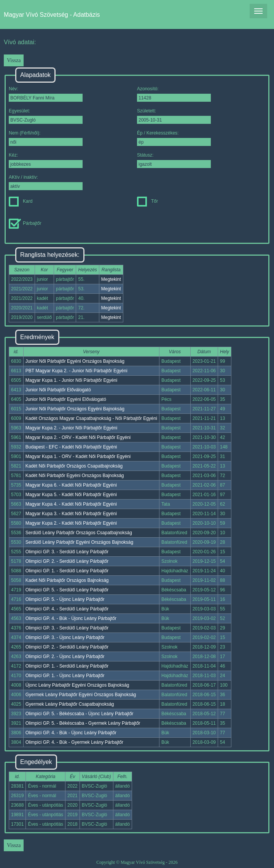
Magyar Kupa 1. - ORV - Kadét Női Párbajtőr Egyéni (78, 456)
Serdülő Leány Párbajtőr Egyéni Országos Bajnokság (80, 542)
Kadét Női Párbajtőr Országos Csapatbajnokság (74, 466)
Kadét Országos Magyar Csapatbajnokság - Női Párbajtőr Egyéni (91, 418)
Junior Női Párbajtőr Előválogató (58, 390)
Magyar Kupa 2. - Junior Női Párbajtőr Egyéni (71, 428)
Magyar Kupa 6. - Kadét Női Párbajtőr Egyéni (71, 485)
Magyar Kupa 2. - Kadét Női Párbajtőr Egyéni (71, 523)
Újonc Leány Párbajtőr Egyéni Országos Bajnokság (77, 685)
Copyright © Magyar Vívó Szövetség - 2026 (137, 862)
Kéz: (46, 160)
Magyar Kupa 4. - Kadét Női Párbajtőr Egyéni (71, 504)
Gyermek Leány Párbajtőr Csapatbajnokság (70, 704)
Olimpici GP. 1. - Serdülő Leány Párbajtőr (67, 571)
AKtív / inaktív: (46, 182)
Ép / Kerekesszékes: (174, 138)
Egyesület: (46, 116)
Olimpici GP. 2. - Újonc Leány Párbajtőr (65, 657)
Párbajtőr (25, 223)
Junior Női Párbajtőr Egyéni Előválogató (66, 399)
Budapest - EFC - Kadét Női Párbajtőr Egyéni (71, 447)
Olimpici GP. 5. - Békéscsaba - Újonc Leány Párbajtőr (80, 714)
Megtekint (111, 279)
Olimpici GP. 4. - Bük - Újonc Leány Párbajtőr (71, 618)
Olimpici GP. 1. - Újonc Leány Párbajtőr (65, 676)
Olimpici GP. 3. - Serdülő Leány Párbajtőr (67, 552)
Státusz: (174, 160)
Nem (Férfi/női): (46, 138)
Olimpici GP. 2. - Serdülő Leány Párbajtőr (67, 561)
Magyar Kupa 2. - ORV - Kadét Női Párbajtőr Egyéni (78, 437)
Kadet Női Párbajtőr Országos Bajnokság (67, 580)
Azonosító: (174, 94)
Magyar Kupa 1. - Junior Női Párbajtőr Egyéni (71, 380)
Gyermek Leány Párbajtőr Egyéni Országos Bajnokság (81, 695)
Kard (21, 201)
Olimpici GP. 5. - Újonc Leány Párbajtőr (65, 599)
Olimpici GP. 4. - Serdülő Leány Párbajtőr (67, 609)
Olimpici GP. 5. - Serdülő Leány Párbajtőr (67, 590)
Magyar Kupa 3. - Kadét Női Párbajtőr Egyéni (71, 514)
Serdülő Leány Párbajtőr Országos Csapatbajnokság (79, 533)
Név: (46, 94)
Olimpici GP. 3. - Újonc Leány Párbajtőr (65, 637)
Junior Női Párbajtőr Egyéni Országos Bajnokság (75, 361)
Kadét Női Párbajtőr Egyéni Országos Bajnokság (75, 476)
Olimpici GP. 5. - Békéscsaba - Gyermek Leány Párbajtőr (83, 723)
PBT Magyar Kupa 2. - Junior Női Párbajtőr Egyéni (76, 371)
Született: (174, 116)
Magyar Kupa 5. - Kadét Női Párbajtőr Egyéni (71, 495)
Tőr (147, 201)
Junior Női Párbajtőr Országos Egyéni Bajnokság (75, 409)
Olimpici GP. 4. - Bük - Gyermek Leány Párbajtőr (74, 742)
